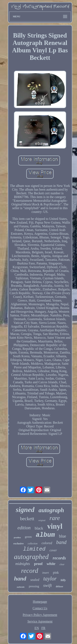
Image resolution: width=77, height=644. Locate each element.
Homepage (40, 602)
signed (25, 510)
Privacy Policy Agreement (40, 615)
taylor (50, 579)
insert (46, 573)
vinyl (55, 526)
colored (47, 543)
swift (47, 585)
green (28, 537)
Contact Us (40, 608)
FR (43, 628)
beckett (27, 519)
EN (37, 628)
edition (24, 528)
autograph (51, 510)
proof (38, 564)
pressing (34, 586)
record (30, 571)
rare (55, 518)
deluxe (59, 586)
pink (56, 573)
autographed (31, 557)
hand (20, 579)
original (42, 520)
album (45, 535)
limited (34, 549)
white (51, 564)
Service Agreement (40, 621)
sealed (35, 580)
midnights (23, 564)
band (61, 542)
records (59, 558)
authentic (21, 587)
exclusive (18, 543)
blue (62, 536)
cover (53, 550)
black (39, 528)
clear (62, 564)
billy (63, 580)
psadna (17, 537)
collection (33, 544)
